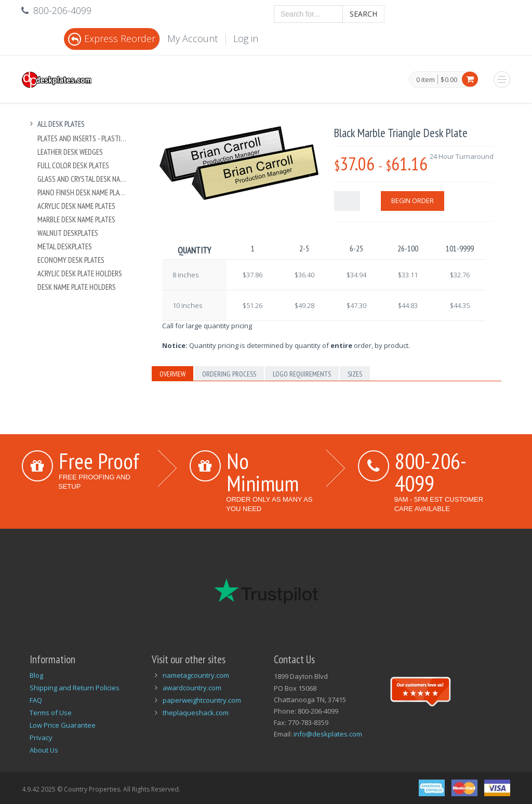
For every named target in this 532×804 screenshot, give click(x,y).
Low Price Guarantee (63, 725)
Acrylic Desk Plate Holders (80, 273)
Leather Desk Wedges (70, 152)
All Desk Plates (56, 124)
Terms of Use (51, 713)
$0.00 (449, 79)
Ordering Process (229, 374)
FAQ (36, 700)
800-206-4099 (431, 472)
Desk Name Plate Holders (77, 287)
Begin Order (413, 200)
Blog (36, 675)
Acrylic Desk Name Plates (76, 206)
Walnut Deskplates (68, 233)
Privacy (41, 738)
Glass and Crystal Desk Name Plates (82, 179)
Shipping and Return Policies (75, 688)
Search (363, 14)
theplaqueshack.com (196, 713)
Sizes (355, 374)
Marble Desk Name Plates (76, 219)
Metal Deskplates (65, 246)
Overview (172, 374)
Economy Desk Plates (71, 260)
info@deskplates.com (328, 734)
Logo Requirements (302, 374)
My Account (192, 38)
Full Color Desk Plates (73, 165)
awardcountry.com (192, 688)
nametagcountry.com (196, 675)
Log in (246, 38)
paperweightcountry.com (202, 700)
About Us (44, 750)
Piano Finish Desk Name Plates (82, 192)
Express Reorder (112, 38)
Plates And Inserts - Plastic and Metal (82, 138)
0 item (425, 80)
